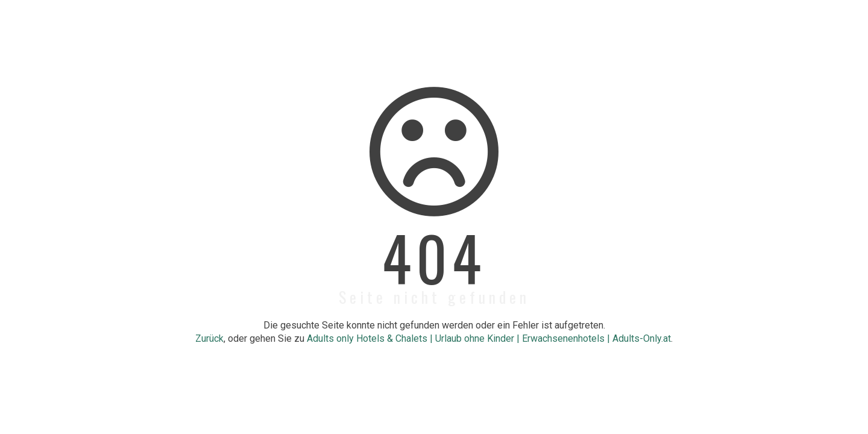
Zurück (209, 338)
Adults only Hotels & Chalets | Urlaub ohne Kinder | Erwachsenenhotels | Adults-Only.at (489, 338)
